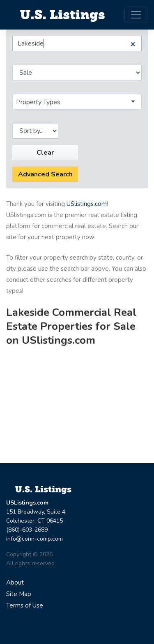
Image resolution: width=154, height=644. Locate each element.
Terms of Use (25, 605)
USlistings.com (87, 204)
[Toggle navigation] (136, 15)
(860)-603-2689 (27, 530)
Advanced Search (45, 174)
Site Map (19, 594)
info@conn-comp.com (34, 539)
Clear (45, 153)
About (15, 582)
